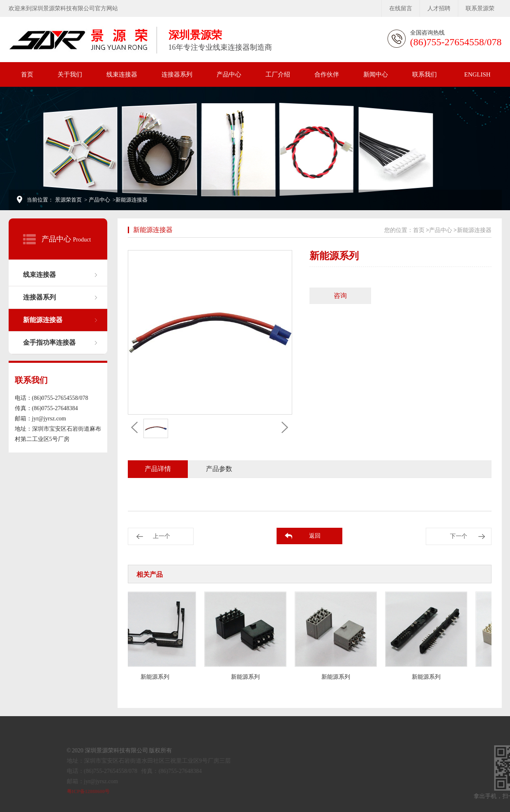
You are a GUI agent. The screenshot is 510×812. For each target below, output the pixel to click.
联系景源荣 (480, 8)
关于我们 (70, 74)
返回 (315, 536)
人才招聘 (439, 8)
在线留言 (401, 8)
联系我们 (425, 74)
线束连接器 (122, 74)
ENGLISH (478, 74)
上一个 (162, 536)
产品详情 (158, 469)
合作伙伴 (327, 74)
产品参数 (219, 469)
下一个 (459, 536)
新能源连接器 (43, 320)
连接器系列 (177, 74)
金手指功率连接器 (49, 342)
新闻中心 (376, 74)
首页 (27, 74)
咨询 (340, 296)
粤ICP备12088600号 (110, 791)
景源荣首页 (68, 200)
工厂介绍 (278, 74)
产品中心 (229, 74)
